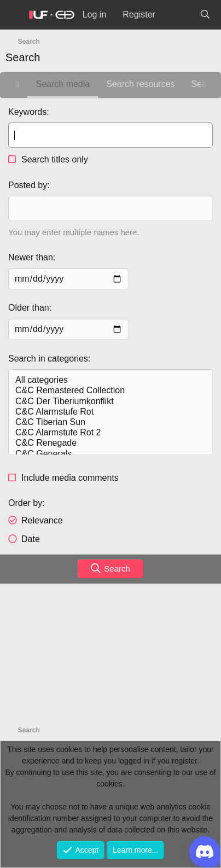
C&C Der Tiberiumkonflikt (111, 402)
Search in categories (48, 359)
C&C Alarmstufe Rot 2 (111, 433)
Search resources (140, 84)
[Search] (205, 15)
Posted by (28, 185)
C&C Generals (111, 454)
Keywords (27, 112)
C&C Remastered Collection (111, 391)
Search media (63, 84)
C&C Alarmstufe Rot (111, 412)
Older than (29, 308)
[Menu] (14, 15)
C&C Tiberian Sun (111, 423)
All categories (111, 380)
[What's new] (178, 15)
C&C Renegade (111, 443)
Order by (25, 503)
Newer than (31, 257)
